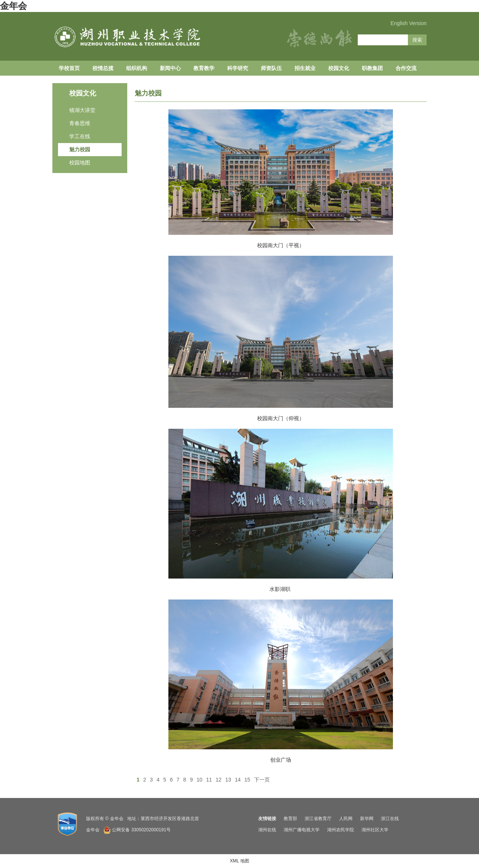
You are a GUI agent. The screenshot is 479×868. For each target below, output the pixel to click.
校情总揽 (103, 68)
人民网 (346, 819)
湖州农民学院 (341, 830)
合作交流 (406, 68)
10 (199, 780)
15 (247, 780)
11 (209, 780)
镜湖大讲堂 (82, 110)
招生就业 (305, 68)
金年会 (13, 6)
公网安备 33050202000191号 (141, 830)
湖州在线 (267, 830)
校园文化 (339, 68)
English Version (408, 23)
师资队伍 (271, 68)
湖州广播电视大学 (302, 830)
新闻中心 (170, 68)
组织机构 (137, 68)
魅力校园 (80, 149)
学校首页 (69, 68)
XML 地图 (239, 861)
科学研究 (238, 68)
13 (228, 780)
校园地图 (80, 163)
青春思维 (80, 123)
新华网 (367, 819)
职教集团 (372, 68)
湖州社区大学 (375, 830)
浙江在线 (390, 819)
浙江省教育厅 (318, 819)
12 (219, 780)
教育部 (290, 819)
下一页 (262, 780)
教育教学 (204, 68)
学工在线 (80, 136)
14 (238, 780)
